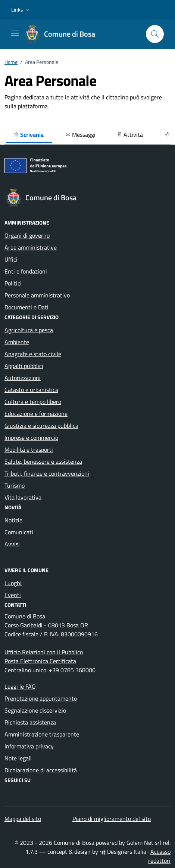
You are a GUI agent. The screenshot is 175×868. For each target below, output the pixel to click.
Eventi (13, 595)
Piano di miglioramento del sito (112, 819)
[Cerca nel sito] (155, 34)
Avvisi (12, 544)
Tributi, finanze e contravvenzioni (47, 473)
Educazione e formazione (36, 414)
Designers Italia (123, 852)
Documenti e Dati (26, 307)
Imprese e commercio (31, 438)
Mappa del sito (23, 819)
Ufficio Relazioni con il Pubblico (44, 652)
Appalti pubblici (24, 366)
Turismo (15, 485)
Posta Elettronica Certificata (40, 661)
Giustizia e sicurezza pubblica (41, 426)
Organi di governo (27, 235)
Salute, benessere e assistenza (43, 461)
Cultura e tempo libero (33, 402)
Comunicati (19, 532)
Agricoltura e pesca (29, 330)
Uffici (11, 259)
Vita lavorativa (23, 497)
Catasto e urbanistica (31, 390)
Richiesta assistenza (30, 722)
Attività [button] (130, 135)
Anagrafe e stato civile (33, 354)
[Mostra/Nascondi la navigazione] (15, 33)
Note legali (18, 758)
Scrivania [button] (29, 135)
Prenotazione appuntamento (41, 698)
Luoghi (13, 583)
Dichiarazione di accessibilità (41, 770)
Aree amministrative (31, 247)
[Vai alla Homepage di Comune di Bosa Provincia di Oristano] (64, 34)
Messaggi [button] (81, 135)
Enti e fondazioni (26, 271)
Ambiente (17, 342)
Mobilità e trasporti (29, 450)
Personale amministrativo (37, 295)
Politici (13, 283)
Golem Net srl (144, 843)
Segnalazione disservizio (35, 710)
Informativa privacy (29, 746)
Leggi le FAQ (20, 686)
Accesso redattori (159, 856)
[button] (21, 10)
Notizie (13, 520)
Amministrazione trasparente (42, 734)
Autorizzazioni (23, 378)
